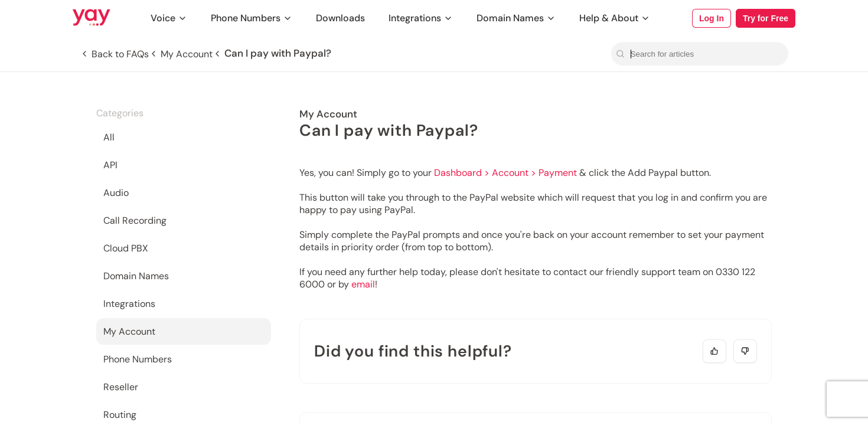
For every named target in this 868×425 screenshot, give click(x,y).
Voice (169, 18)
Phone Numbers (252, 18)
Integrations (421, 18)
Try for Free (766, 18)
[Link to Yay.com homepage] (92, 18)
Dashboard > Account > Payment (505, 173)
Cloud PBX (126, 248)
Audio (116, 193)
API (110, 165)
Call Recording (135, 220)
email (363, 284)
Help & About (615, 18)
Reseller (121, 387)
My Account (129, 331)
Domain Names (516, 18)
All (109, 137)
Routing (120, 415)
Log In (712, 18)
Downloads (340, 18)
